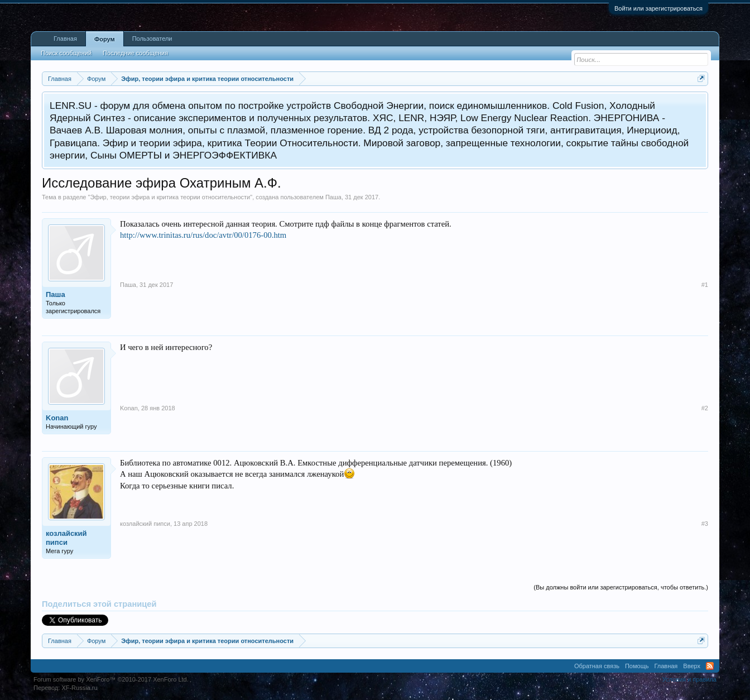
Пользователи (152, 39)
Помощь (637, 666)
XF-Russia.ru (79, 688)
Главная (65, 39)
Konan (57, 418)
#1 (705, 285)
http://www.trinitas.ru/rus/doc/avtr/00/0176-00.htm (203, 235)
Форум (105, 39)
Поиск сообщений (66, 53)
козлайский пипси (66, 538)
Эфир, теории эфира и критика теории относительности (170, 197)
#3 (705, 524)
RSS (710, 666)
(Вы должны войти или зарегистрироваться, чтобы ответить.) (621, 587)
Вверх (692, 666)
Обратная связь (597, 666)
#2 (705, 408)
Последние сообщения (135, 53)
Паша (333, 197)
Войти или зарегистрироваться (658, 8)
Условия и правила (689, 679)
